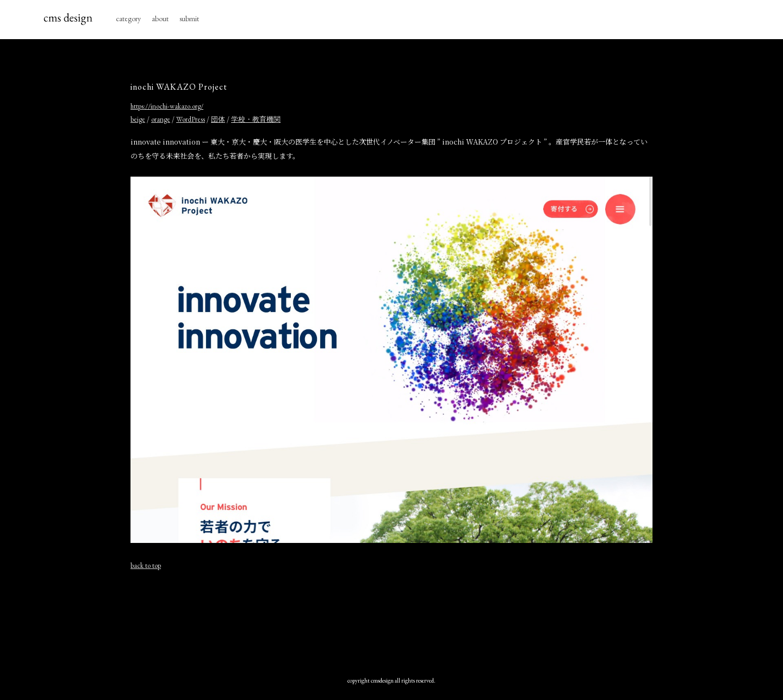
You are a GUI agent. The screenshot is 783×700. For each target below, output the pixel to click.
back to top (146, 565)
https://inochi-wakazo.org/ (167, 106)
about (160, 18)
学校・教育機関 (256, 119)
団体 (218, 119)
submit (189, 18)
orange (161, 119)
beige (138, 119)
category (128, 18)
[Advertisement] (391, 618)
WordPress (191, 119)
